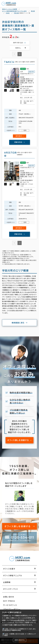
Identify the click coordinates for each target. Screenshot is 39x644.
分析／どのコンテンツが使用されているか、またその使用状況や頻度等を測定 (19, 630)
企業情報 (7, 582)
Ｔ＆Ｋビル (9, 62)
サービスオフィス (10, 605)
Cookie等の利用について (21, 620)
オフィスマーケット (11, 589)
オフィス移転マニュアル (13, 576)
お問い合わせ (9, 597)
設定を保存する (20, 640)
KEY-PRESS (9, 601)
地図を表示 (32, 72)
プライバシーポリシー (12, 609)
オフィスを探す (9, 569)
